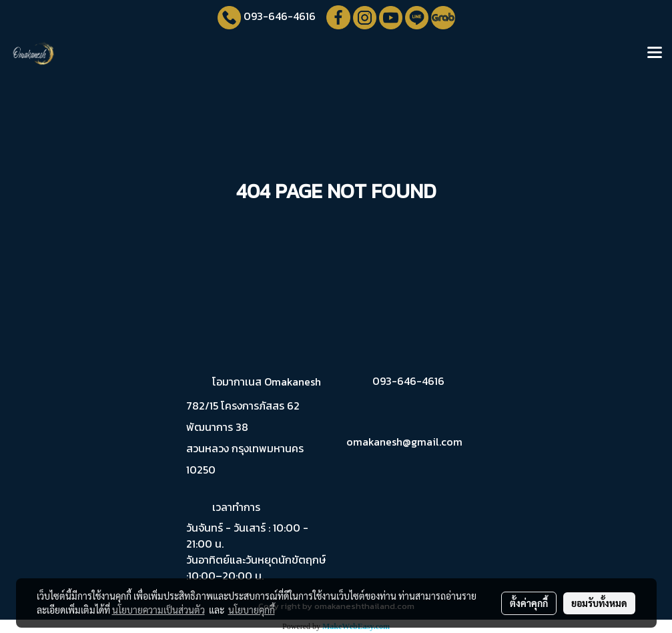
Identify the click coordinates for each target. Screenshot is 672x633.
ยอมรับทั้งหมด (599, 603)
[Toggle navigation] (655, 53)
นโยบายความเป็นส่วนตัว (158, 610)
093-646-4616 (280, 16)
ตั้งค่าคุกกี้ (529, 603)
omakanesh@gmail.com (404, 442)
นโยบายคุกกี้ (252, 610)
